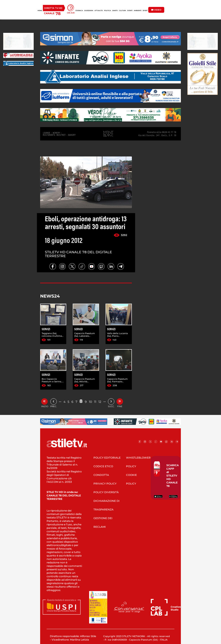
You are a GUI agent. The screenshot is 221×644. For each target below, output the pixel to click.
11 (95, 402)
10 (90, 402)
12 (100, 402)
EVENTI (130, 11)
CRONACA (79, 11)
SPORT (145, 11)
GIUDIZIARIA (89, 11)
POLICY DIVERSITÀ (106, 492)
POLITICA (107, 11)
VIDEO (156, 10)
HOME (40, 11)
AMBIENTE (138, 11)
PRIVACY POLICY (105, 484)
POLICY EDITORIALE (107, 458)
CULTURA (122, 11)
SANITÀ (115, 11)
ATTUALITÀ (99, 11)
